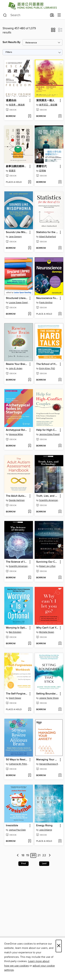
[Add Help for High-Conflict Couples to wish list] (60, 446)
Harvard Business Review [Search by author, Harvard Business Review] (49, 764)
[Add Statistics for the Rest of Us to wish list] (60, 248)
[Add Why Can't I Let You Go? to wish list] (60, 644)
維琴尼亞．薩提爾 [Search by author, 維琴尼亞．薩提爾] (48, 105)
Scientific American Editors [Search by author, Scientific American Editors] (49, 500)
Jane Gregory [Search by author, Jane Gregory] (15, 237)
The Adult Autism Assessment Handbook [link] (17, 496)
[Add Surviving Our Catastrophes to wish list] (60, 578)
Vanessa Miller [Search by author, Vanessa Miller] (16, 434)
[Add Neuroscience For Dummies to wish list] (60, 314)
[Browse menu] (59, 15)
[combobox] (25, 15)
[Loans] (52, 16)
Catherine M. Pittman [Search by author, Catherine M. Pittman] (19, 764)
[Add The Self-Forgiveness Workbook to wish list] (30, 710)
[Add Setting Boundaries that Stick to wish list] (60, 710)
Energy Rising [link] (44, 826)
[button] (53, 31)
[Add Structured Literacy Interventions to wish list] (30, 314)
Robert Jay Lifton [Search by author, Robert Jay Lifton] (47, 566)
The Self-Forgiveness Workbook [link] (17, 694)
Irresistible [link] (12, 826)
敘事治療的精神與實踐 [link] (17, 166)
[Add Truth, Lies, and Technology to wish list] (60, 512)
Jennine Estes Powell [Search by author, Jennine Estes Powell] (49, 434)
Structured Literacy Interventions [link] (17, 298)
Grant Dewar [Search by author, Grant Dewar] (15, 698)
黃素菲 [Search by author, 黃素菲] (12, 171)
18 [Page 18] (23, 856)
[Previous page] (18, 855)
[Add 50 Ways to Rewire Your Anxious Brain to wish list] (30, 776)
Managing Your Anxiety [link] (47, 760)
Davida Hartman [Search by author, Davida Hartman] (17, 500)
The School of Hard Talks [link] (47, 364)
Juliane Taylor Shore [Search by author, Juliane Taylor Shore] (49, 698)
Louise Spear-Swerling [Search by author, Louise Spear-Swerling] (19, 303)
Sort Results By (12, 42)
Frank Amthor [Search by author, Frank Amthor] (46, 303)
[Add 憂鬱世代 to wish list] (60, 182)
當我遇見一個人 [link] (45, 101)
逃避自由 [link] (11, 101)
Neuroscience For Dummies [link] (47, 298)
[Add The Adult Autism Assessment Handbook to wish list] (30, 512)
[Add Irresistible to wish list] (30, 841)
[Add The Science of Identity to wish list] (30, 578)
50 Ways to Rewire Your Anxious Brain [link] (17, 760)
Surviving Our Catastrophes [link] (47, 562)
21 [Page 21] (39, 856)
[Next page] (50, 855)
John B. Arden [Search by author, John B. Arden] (16, 368)
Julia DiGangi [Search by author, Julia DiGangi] (46, 830)
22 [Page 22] (44, 856)
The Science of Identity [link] (17, 562)
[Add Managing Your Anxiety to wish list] (60, 776)
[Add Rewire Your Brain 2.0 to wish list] (30, 380)
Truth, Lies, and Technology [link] (47, 496)
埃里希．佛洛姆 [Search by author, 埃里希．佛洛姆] (17, 105)
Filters (9, 52)
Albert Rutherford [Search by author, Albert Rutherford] (47, 237)
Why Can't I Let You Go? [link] (47, 628)
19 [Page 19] (28, 856)
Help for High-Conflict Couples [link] (47, 430)
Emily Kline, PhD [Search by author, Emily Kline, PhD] (47, 368)
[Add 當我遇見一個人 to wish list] (60, 116)
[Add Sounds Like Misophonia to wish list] (30, 248)
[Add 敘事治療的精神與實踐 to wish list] (30, 182)
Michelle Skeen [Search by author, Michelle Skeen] (47, 632)
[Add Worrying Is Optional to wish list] (30, 644)
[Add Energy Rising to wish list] (60, 841)
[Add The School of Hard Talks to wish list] (60, 380)
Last (44, 863)
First (23, 863)
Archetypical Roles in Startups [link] (17, 430)
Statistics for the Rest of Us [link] (47, 232)
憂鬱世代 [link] (41, 166)
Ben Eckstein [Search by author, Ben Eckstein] (15, 632)
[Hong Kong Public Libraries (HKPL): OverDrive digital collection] (32, 6)
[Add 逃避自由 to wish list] (30, 116)
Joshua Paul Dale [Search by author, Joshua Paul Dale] (17, 830)
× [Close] (59, 946)
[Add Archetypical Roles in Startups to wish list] (30, 446)
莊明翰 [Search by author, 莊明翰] (43, 171)
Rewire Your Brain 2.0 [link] (17, 364)
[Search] (5, 15)
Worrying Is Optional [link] (17, 628)
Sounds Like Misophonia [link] (17, 232)
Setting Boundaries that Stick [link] (47, 694)
